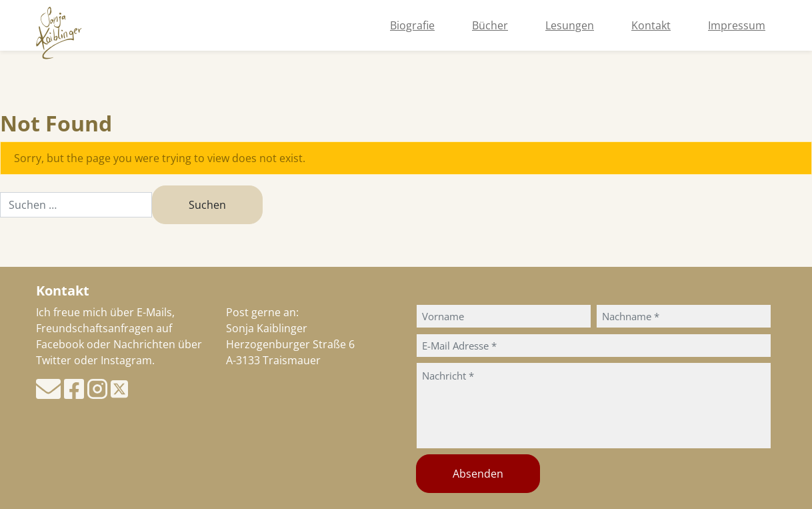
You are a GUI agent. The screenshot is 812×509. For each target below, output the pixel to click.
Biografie (412, 25)
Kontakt (651, 25)
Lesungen (570, 25)
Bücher (490, 25)
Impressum (737, 25)
